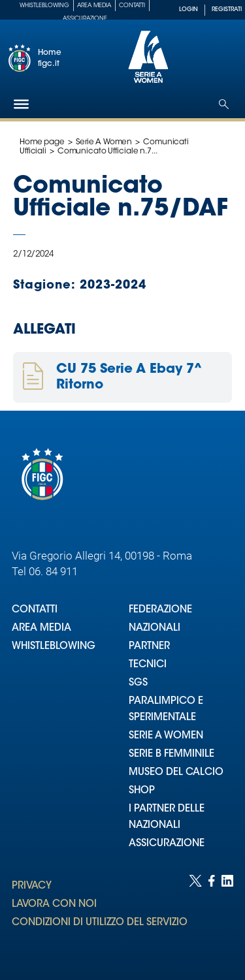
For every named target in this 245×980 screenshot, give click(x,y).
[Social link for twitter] (195, 914)
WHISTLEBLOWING (54, 647)
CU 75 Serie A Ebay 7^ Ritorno (129, 377)
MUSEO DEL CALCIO (176, 773)
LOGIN (188, 9)
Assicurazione (85, 19)
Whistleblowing (44, 6)
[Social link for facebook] (212, 914)
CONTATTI (35, 610)
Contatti (132, 6)
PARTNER (149, 647)
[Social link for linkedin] (227, 914)
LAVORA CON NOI (54, 905)
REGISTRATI (227, 9)
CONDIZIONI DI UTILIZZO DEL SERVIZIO (100, 923)
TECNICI (148, 665)
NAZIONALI (155, 628)
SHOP (142, 791)
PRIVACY (32, 886)
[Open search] (224, 104)
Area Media (94, 6)
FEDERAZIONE (160, 610)
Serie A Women (104, 142)
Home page (42, 142)
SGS (138, 683)
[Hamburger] (21, 104)
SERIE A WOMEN (166, 736)
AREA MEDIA (41, 628)
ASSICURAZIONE (167, 844)
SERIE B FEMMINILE (171, 754)
